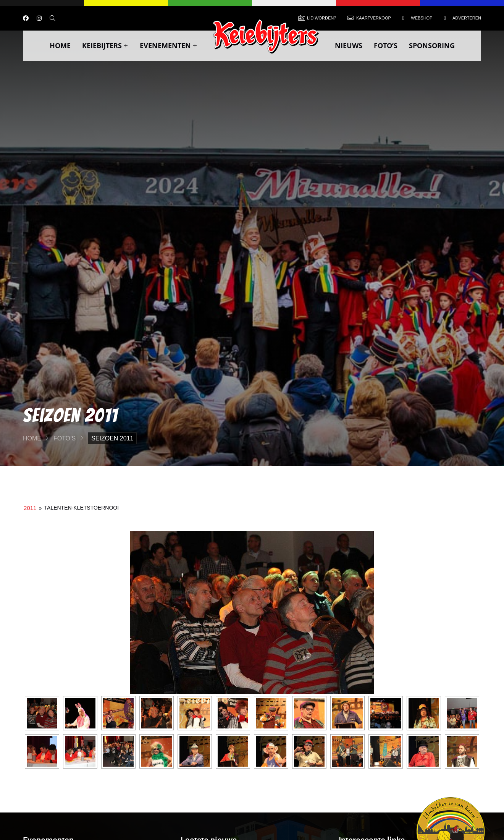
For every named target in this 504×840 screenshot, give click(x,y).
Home (60, 45)
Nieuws (349, 45)
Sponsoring (432, 45)
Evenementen (169, 45)
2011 (30, 508)
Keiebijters (105, 45)
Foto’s (386, 45)
